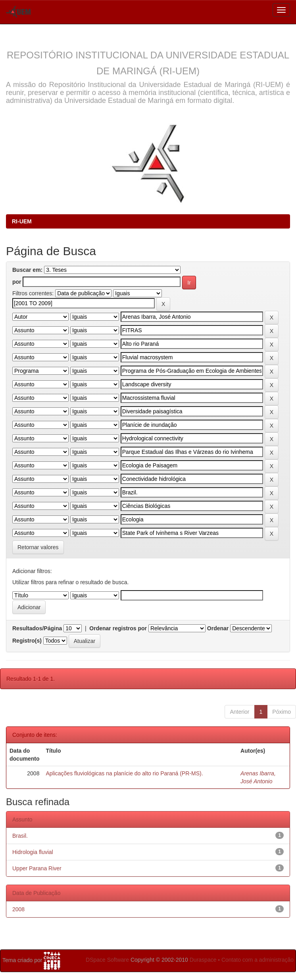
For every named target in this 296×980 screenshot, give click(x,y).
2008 (18, 909)
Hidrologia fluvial (33, 852)
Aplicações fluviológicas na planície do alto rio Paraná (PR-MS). (124, 773)
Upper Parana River (37, 868)
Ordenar (218, 628)
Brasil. (20, 836)
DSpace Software (107, 960)
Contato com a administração (258, 960)
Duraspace (203, 960)
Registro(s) (27, 641)
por (17, 282)
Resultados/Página (37, 628)
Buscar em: (27, 270)
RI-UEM (22, 221)
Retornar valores (38, 547)
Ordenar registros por (118, 628)
